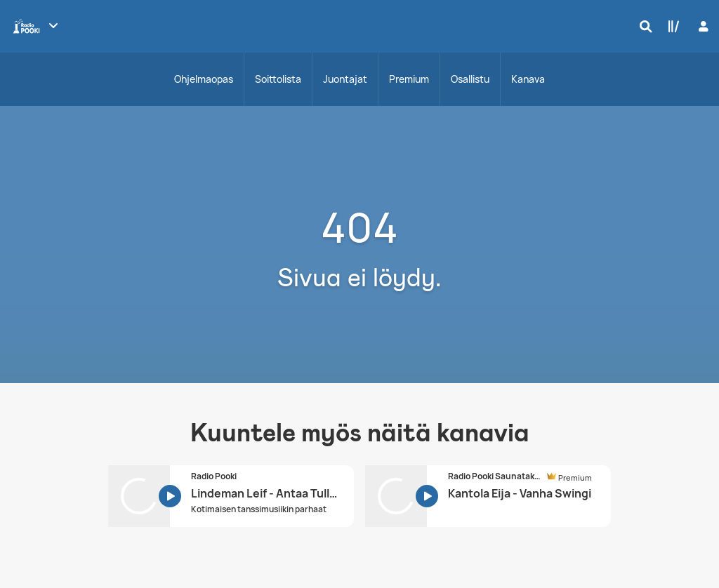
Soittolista (278, 79)
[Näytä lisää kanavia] (53, 25)
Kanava (528, 79)
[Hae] (642, 26)
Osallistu (470, 79)
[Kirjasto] (671, 26)
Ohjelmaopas (204, 79)
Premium (409, 79)
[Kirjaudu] (702, 26)
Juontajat (345, 79)
